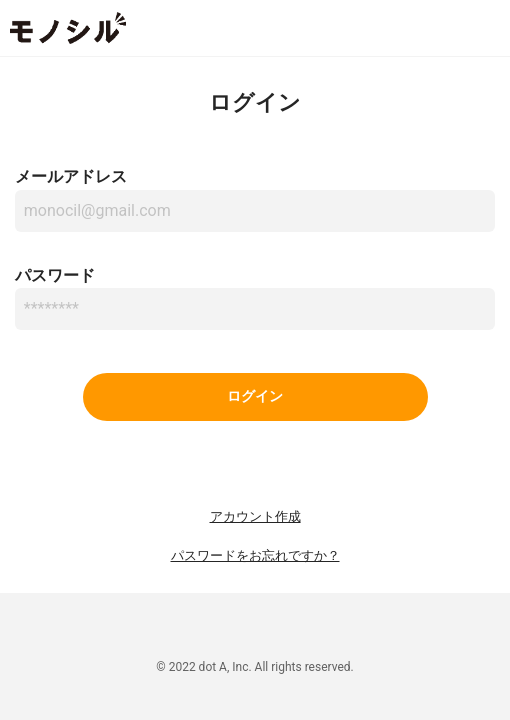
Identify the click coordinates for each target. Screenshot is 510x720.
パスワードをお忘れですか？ (255, 555)
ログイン (255, 396)
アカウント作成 (255, 516)
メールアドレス (71, 176)
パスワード (55, 275)
